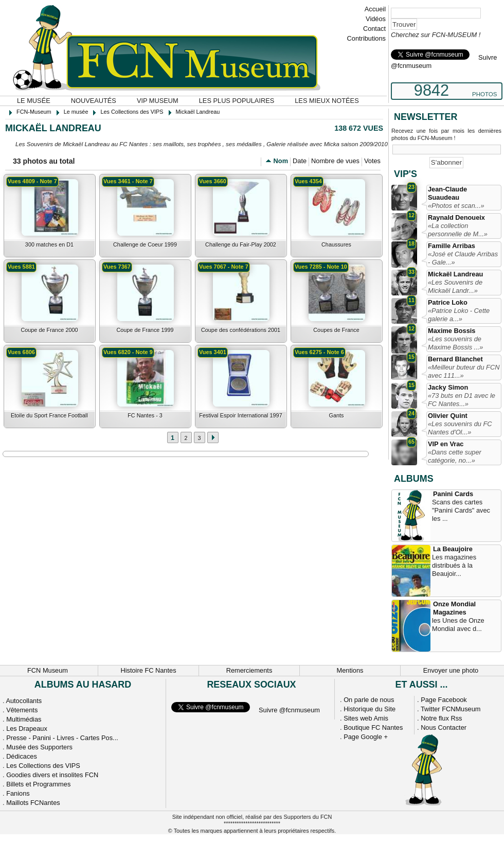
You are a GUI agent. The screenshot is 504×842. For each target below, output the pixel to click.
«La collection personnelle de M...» (458, 230)
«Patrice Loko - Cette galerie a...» (459, 315)
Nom (281, 161)
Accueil (375, 9)
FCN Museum (48, 670)
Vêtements (22, 710)
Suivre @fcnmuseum (289, 710)
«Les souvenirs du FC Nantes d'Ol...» (460, 428)
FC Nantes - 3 (145, 415)
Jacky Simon (448, 387)
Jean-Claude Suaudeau (447, 193)
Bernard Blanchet (455, 359)
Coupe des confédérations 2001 (241, 330)
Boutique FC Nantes (373, 727)
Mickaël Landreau (455, 274)
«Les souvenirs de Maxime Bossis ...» (455, 343)
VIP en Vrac (446, 444)
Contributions (366, 38)
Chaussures (336, 244)
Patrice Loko (448, 302)
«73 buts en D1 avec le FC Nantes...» (462, 400)
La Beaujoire (453, 549)
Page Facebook (444, 700)
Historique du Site (370, 709)
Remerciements (249, 670)
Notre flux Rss (441, 718)
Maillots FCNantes (33, 803)
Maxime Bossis (452, 331)
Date (300, 161)
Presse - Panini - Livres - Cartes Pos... (62, 738)
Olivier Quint (448, 416)
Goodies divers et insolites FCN (52, 775)
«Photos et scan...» (456, 206)
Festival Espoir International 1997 (240, 415)
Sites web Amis (366, 718)
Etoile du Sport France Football (49, 415)
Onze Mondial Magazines (454, 608)
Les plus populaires (237, 101)
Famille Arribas (452, 246)
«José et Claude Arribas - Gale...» (463, 258)
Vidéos (376, 19)
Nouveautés (94, 101)
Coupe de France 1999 (145, 330)
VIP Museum (158, 101)
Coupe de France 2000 (49, 330)
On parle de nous (369, 700)
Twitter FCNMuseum (451, 709)
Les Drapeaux (27, 729)
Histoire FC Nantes (148, 670)
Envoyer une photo (451, 670)
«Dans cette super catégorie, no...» (455, 456)
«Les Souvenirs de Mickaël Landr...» (455, 286)
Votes (372, 161)
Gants (336, 415)
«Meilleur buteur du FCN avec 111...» (464, 371)
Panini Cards (453, 494)
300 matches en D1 (49, 244)
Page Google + (366, 737)
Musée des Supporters (39, 747)
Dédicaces (22, 756)
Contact (374, 29)
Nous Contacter (444, 727)
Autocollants (24, 701)
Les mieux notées (327, 101)
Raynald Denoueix (456, 217)
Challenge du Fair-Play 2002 (241, 244)
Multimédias (24, 719)
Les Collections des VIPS (43, 766)
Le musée (34, 101)
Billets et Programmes (38, 784)
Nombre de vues (335, 161)
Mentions (350, 670)
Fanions (18, 793)
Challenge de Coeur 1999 (145, 244)
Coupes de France (336, 330)
